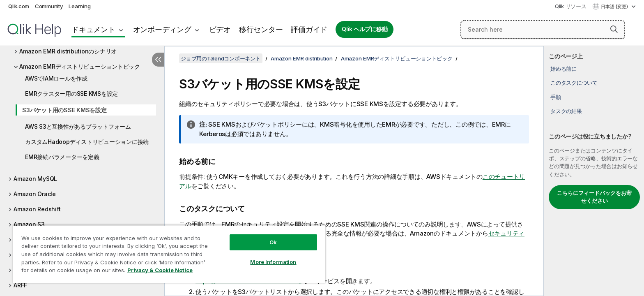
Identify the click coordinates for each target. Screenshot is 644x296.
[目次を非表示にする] (158, 60)
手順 (556, 97)
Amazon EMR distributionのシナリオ (68, 51)
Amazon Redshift (37, 209)
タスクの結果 (566, 111)
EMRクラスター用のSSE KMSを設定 (71, 94)
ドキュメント (93, 29)
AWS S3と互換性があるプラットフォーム (78, 126)
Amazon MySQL (35, 179)
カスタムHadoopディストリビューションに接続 (87, 142)
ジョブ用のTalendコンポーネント (221, 58)
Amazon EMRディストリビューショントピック (80, 66)
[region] (169, 254)
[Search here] (543, 30)
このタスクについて (574, 83)
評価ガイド (309, 29)
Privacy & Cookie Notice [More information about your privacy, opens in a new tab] (160, 270)
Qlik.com (19, 6)
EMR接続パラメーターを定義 (62, 157)
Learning (79, 6)
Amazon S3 (29, 224)
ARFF (20, 285)
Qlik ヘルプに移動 (365, 29)
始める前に (563, 69)
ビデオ (220, 29)
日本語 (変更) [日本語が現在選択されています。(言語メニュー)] (615, 7)
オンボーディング (162, 29)
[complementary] (594, 171)
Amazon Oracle (35, 194)
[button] (614, 29)
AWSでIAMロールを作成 (56, 78)
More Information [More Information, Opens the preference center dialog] (273, 262)
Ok (273, 242)
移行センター (261, 29)
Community (49, 6)
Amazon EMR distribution (301, 58)
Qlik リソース (571, 6)
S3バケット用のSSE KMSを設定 (64, 110)
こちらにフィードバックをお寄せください (594, 197)
